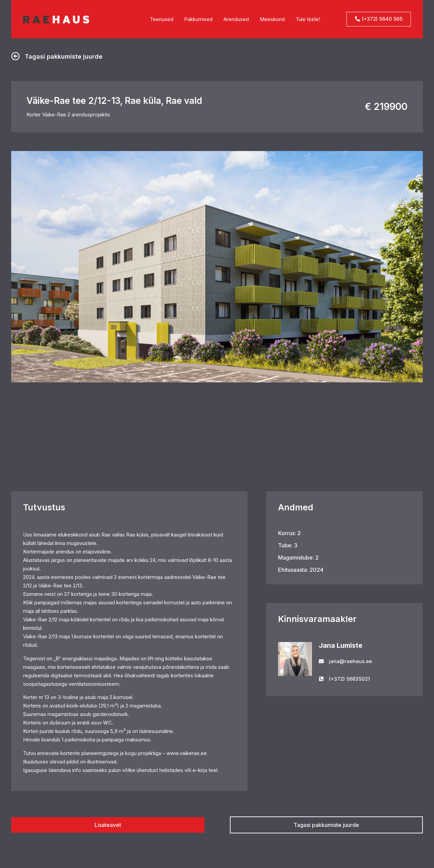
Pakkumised (198, 19)
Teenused (162, 19)
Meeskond (272, 19)
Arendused (236, 19)
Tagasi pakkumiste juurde (64, 56)
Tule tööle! (308, 19)
